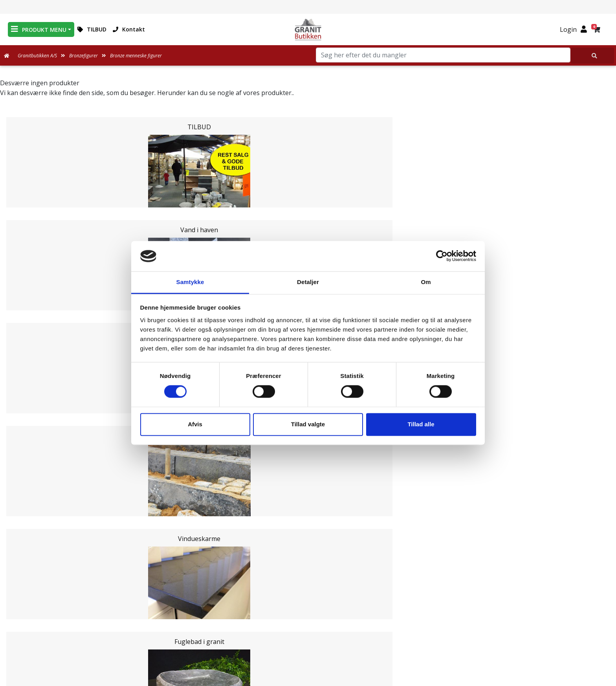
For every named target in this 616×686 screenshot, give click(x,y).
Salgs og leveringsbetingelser (309, 640)
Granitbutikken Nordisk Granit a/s (505, 574)
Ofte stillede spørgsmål (308, 621)
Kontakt (129, 29)
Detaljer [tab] (308, 282)
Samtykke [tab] (190, 282)
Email (271, 525)
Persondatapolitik (310, 649)
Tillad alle (421, 424)
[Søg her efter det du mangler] (592, 56)
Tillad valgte (308, 424)
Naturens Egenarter (310, 630)
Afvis (195, 424)
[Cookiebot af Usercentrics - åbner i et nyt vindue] (442, 256)
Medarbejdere (308, 592)
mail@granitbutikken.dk (510, 610)
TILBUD (92, 29)
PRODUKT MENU (39, 29)
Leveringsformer (308, 602)
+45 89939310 (510, 627)
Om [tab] (426, 282)
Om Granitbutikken (308, 611)
